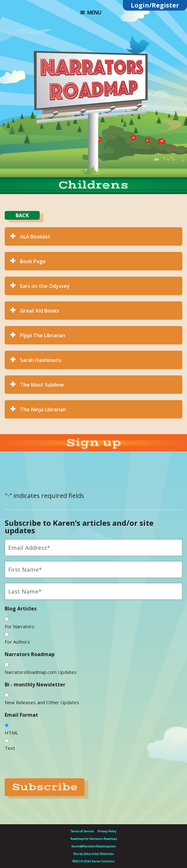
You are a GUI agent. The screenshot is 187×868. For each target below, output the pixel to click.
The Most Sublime (42, 385)
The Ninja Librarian (43, 409)
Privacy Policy (107, 831)
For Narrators (20, 626)
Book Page (33, 261)
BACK (22, 215)
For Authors (17, 642)
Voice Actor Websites (99, 854)
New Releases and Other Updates (42, 702)
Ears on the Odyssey (45, 286)
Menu (94, 13)
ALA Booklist (35, 237)
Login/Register (155, 5)
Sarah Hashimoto (41, 360)
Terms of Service (82, 831)
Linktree (110, 40)
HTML (11, 733)
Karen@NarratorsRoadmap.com (94, 846)
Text (10, 748)
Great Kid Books (40, 311)
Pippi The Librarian (43, 335)
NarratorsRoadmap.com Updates (41, 672)
